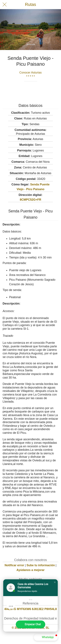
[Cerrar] (5, 5)
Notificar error (14, 565)
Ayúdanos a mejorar (30, 570)
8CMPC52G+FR (31, 200)
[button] (55, 582)
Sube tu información (41, 565)
